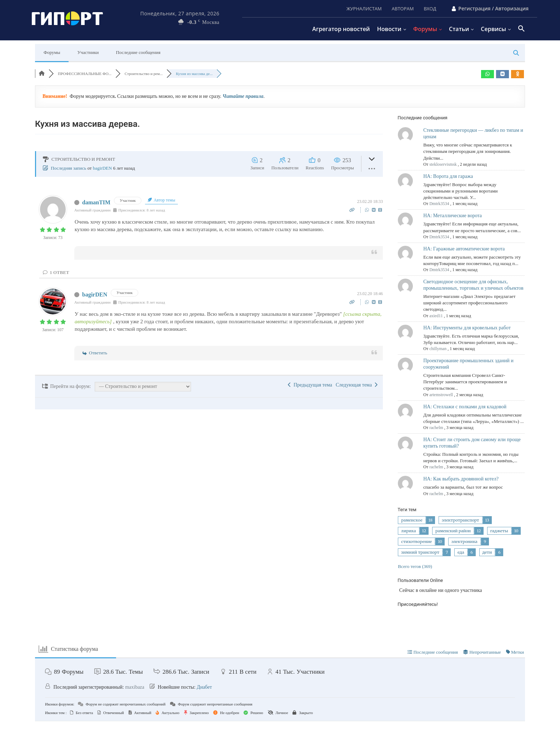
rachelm (436, 428)
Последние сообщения (138, 52)
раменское (412, 520)
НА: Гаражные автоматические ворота (464, 249)
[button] (521, 29)
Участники (88, 52)
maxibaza (135, 687)
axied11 (436, 316)
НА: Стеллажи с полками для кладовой (465, 407)
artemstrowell (441, 395)
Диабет (204, 687)
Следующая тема (357, 385)
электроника (464, 542)
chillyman (438, 349)
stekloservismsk (443, 164)
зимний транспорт (420, 552)
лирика (408, 531)
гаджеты (499, 531)
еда (461, 552)
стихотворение (416, 542)
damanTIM (96, 202)
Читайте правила (243, 96)
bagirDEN (102, 168)
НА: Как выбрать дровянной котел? (461, 479)
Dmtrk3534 (439, 204)
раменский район (453, 531)
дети (487, 552)
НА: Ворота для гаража (448, 176)
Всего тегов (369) (415, 566)
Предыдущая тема (310, 385)
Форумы (52, 52)
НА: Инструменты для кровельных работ (467, 328)
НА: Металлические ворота (452, 216)
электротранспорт (461, 520)
